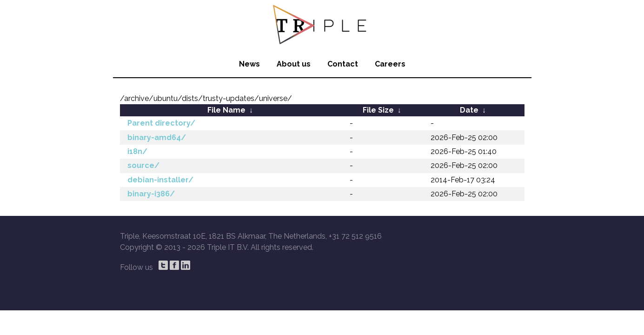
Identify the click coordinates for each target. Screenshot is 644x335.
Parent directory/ (161, 123)
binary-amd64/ (157, 137)
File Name (226, 110)
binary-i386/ (151, 194)
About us (294, 64)
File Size (378, 110)
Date (469, 110)
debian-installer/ (160, 180)
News (249, 64)
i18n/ (137, 151)
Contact (343, 64)
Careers (390, 64)
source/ (143, 165)
